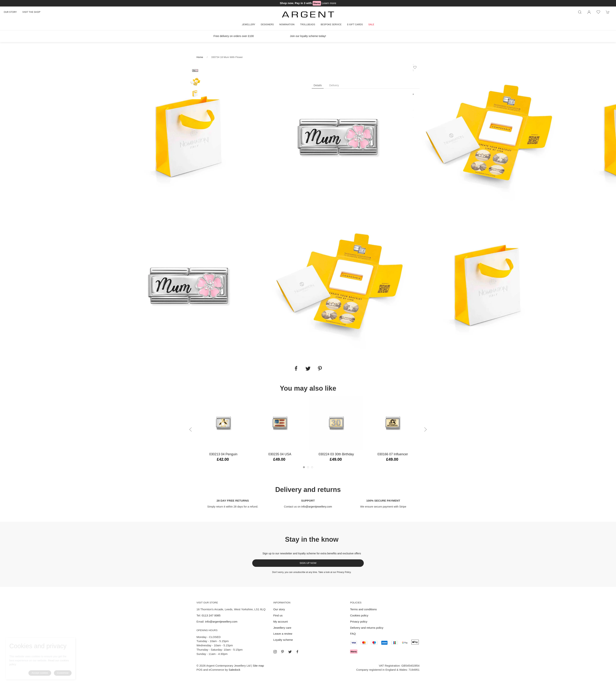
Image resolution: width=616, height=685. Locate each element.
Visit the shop (31, 12)
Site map (258, 666)
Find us (278, 615)
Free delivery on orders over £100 (234, 36)
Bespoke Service (331, 24)
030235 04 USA (280, 454)
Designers (267, 24)
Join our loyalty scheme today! (308, 36)
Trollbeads (308, 24)
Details (318, 85)
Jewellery (249, 24)
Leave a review (283, 634)
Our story (10, 12)
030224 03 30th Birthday (336, 454)
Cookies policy (359, 615)
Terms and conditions (363, 609)
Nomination (287, 24)
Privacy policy (359, 622)
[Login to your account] (589, 12)
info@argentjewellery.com (317, 507)
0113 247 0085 (211, 615)
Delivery (334, 85)
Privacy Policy (344, 572)
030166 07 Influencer (393, 454)
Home (200, 57)
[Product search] (580, 12)
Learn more (329, 3)
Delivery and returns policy (367, 628)
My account (280, 622)
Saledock (234, 670)
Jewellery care (282, 628)
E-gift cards (355, 24)
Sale (371, 24)
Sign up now (308, 563)
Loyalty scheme (283, 640)
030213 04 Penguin (223, 454)
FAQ (353, 634)
